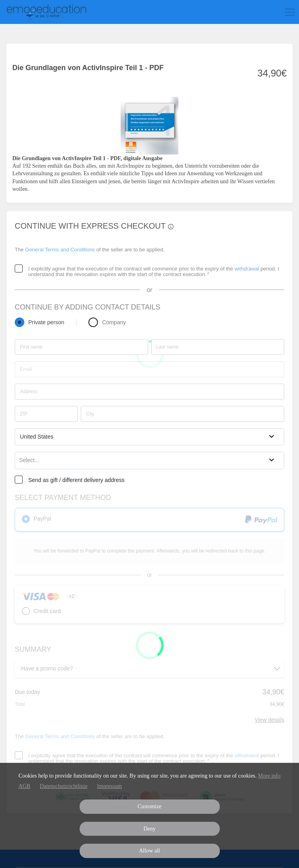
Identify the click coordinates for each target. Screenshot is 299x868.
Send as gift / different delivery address (76, 480)
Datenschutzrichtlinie (64, 786)
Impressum (109, 786)
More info (269, 776)
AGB (25, 786)
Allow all (149, 851)
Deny (149, 829)
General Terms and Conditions (60, 250)
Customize (150, 806)
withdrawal (247, 269)
